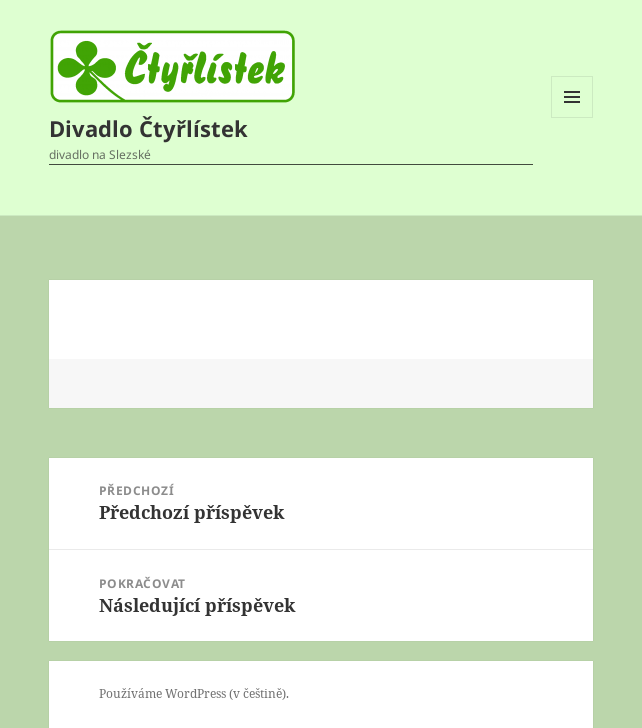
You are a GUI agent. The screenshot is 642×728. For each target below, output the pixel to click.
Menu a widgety (572, 117)
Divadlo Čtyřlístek (148, 128)
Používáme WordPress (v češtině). (194, 693)
